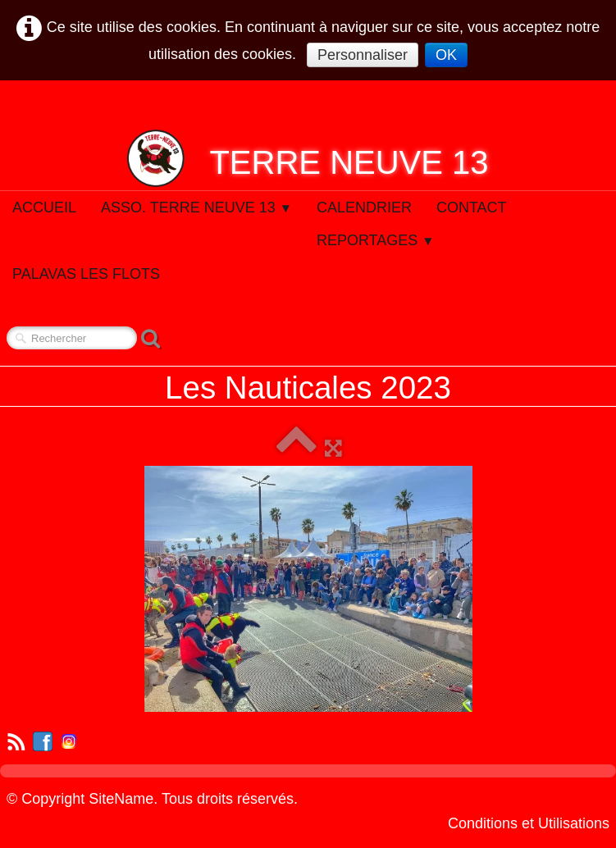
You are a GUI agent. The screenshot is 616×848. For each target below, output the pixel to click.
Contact (472, 207)
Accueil (44, 207)
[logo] (308, 158)
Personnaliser (363, 55)
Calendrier (364, 207)
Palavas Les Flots (86, 274)
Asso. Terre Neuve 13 (196, 207)
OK (446, 55)
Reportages (376, 240)
